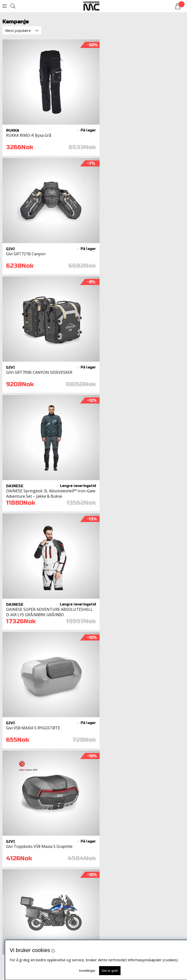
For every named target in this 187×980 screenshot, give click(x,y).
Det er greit (110, 971)
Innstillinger (87, 971)
